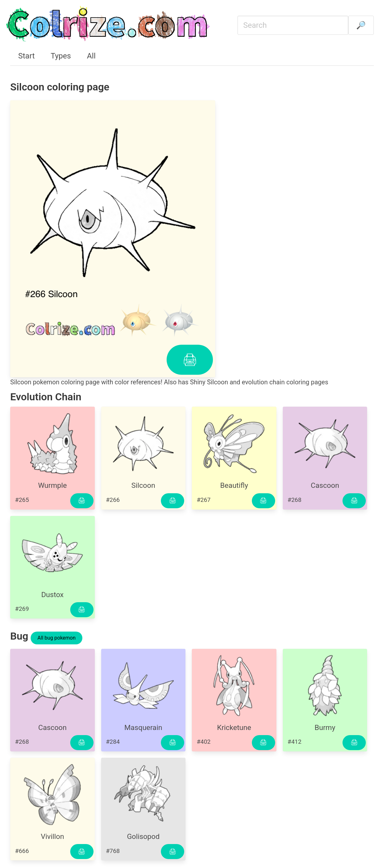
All (91, 56)
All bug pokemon (56, 638)
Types (61, 56)
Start (26, 56)
